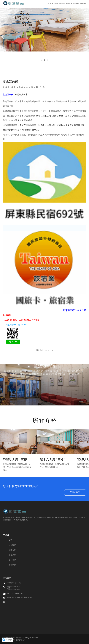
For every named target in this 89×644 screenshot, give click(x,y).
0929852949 (16, 587)
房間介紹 (62, 4)
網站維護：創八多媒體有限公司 (14, 640)
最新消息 (69, 4)
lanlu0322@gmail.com (15, 593)
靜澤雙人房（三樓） (16, 460)
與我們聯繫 (75, 492)
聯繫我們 (83, 4)
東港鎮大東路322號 (14, 583)
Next (86, 37)
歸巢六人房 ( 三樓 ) (53, 460)
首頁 (49, 4)
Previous (3, 37)
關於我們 (55, 4)
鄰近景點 (76, 4)
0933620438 (16, 589)
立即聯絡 (9, 640)
